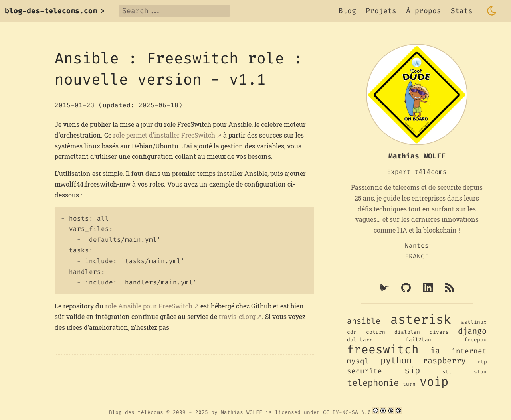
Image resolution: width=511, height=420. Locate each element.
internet (469, 351)
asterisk (421, 320)
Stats (462, 11)
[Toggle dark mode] (492, 11)
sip (412, 370)
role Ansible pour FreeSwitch (149, 306)
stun (480, 372)
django (472, 331)
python (396, 360)
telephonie (373, 383)
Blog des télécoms (136, 412)
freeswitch (383, 349)
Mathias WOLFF (242, 412)
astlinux (474, 322)
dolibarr (360, 340)
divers (439, 332)
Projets (381, 11)
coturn (376, 332)
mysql (358, 361)
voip (434, 382)
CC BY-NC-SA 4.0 (347, 412)
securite (364, 371)
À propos (424, 11)
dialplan (407, 332)
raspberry (444, 361)
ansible (364, 321)
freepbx (475, 340)
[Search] (174, 11)
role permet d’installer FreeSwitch (164, 135)
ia (435, 351)
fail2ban (418, 340)
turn (409, 384)
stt (447, 372)
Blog (347, 11)
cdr (352, 332)
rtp (482, 362)
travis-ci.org (237, 316)
